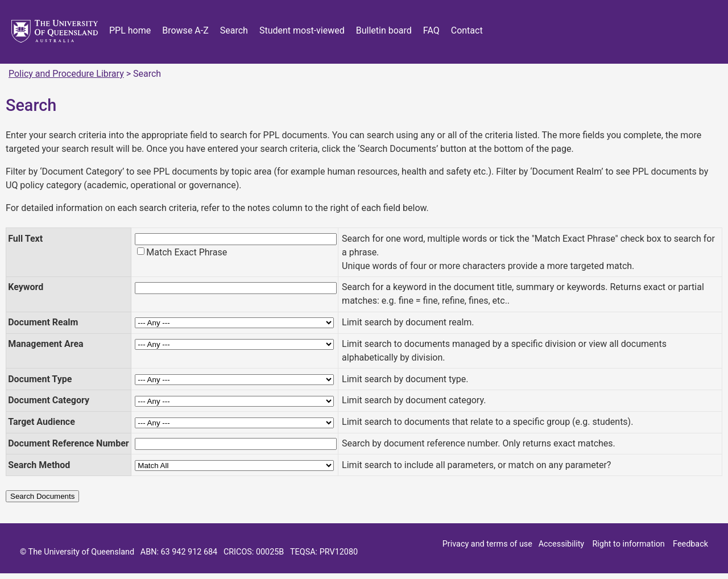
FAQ (431, 30)
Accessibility (562, 544)
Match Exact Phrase (187, 252)
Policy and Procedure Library (66, 74)
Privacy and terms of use (487, 544)
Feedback (690, 544)
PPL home (130, 30)
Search (234, 30)
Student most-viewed (302, 30)
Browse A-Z (185, 30)
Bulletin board (384, 30)
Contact (467, 30)
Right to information (628, 544)
